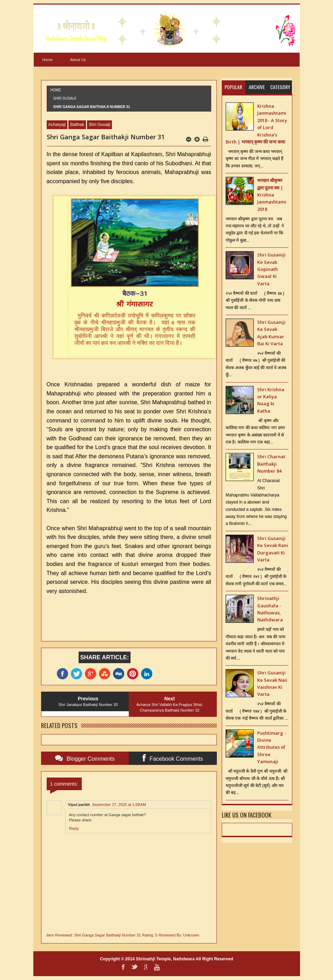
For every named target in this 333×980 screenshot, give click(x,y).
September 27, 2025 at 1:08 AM (119, 805)
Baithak (77, 125)
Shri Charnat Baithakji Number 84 (271, 464)
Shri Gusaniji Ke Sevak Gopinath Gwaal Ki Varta (271, 269)
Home (48, 60)
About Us (78, 60)
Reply (74, 828)
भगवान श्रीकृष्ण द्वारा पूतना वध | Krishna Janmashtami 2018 (272, 195)
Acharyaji (57, 125)
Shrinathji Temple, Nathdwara (165, 959)
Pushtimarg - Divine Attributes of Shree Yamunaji (272, 747)
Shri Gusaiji (65, 98)
